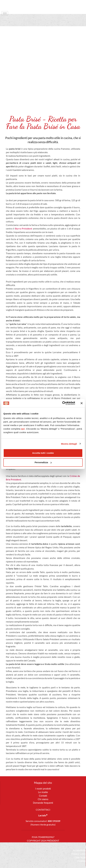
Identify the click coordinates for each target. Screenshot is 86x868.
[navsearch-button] (78, 5)
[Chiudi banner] (82, 403)
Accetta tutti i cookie (43, 453)
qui (23, 429)
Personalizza (43, 462)
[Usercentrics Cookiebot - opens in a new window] (62, 403)
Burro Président (24, 228)
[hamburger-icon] (5, 13)
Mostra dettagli (69, 444)
